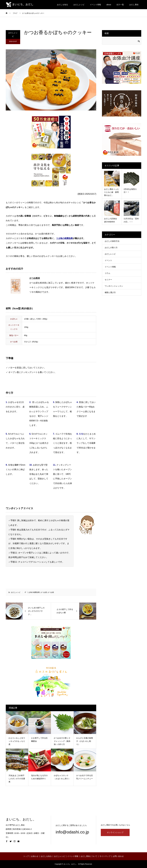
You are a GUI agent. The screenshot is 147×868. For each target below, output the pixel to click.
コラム (107, 273)
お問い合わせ (118, 856)
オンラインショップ (115, 832)
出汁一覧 (120, 5)
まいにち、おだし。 (21, 819)
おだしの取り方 (111, 248)
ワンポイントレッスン (114, 286)
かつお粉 (51, 592)
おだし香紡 (134, 5)
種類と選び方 (110, 292)
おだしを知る (62, 5)
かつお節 (44, 592)
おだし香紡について (89, 856)
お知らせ (35, 856)
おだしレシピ (79, 5)
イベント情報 (95, 5)
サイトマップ (105, 856)
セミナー (108, 280)
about (109, 5)
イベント (108, 260)
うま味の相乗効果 (33, 592)
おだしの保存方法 (112, 241)
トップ (26, 856)
